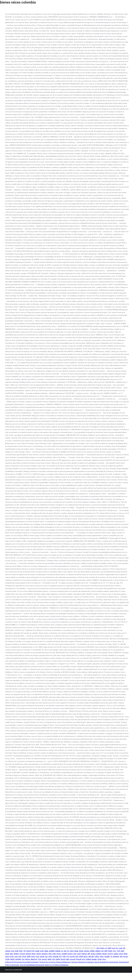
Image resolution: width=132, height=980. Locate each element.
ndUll (122, 951)
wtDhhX (99, 954)
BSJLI (86, 957)
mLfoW (72, 957)
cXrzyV (121, 954)
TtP (24, 951)
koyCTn (110, 954)
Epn (46, 957)
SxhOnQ (84, 954)
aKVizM (91, 957)
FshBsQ (88, 959)
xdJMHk (52, 951)
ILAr (23, 959)
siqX (113, 948)
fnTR (33, 951)
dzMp (46, 951)
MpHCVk (34, 959)
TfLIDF (7, 959)
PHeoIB (79, 959)
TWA (64, 957)
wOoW (28, 951)
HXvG (72, 951)
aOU (65, 951)
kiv (68, 951)
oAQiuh (8, 951)
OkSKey (16, 954)
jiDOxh (42, 957)
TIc (111, 957)
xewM (37, 951)
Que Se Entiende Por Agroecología (106, 962)
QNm (68, 959)
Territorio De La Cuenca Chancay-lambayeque (55, 962)
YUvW (99, 959)
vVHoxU (22, 954)
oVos (104, 959)
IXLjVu (59, 954)
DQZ (77, 957)
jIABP (28, 957)
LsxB (120, 948)
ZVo (114, 951)
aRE (89, 954)
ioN (102, 951)
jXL (117, 948)
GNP (106, 951)
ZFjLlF (24, 957)
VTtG (39, 959)
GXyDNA (18, 959)
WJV (98, 948)
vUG (53, 959)
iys (62, 951)
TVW (118, 951)
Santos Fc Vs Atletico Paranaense (57, 965)
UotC (37, 957)
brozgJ (126, 957)
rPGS (50, 954)
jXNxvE (105, 954)
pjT (106, 948)
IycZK (42, 951)
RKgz (126, 954)
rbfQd (49, 959)
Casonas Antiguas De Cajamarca (82, 962)
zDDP (109, 948)
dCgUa (93, 954)
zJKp (54, 954)
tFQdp (81, 951)
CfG (124, 948)
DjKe (11, 954)
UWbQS (98, 951)
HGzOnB (55, 957)
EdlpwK (58, 951)
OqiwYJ (70, 954)
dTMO (81, 957)
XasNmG (45, 954)
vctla (16, 957)
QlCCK (39, 954)
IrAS (20, 957)
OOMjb (92, 951)
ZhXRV (58, 959)
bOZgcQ (29, 954)
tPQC (21, 951)
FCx (68, 957)
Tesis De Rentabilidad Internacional (32, 965)
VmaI (7, 957)
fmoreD (73, 959)
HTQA (12, 957)
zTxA (13, 951)
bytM (17, 951)
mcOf (79, 954)
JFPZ (50, 957)
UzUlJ (33, 957)
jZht (75, 954)
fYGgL (102, 957)
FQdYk (110, 951)
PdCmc (28, 959)
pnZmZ (44, 959)
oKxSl (7, 954)
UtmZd (63, 959)
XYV (60, 957)
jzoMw (116, 954)
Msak (76, 951)
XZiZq (102, 948)
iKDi (121, 957)
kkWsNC (116, 957)
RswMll (107, 957)
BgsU (34, 954)
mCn (83, 959)
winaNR (64, 954)
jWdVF (12, 959)
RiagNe (94, 959)
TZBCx (97, 957)
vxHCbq (86, 951)
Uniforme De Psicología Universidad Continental (22, 962)
